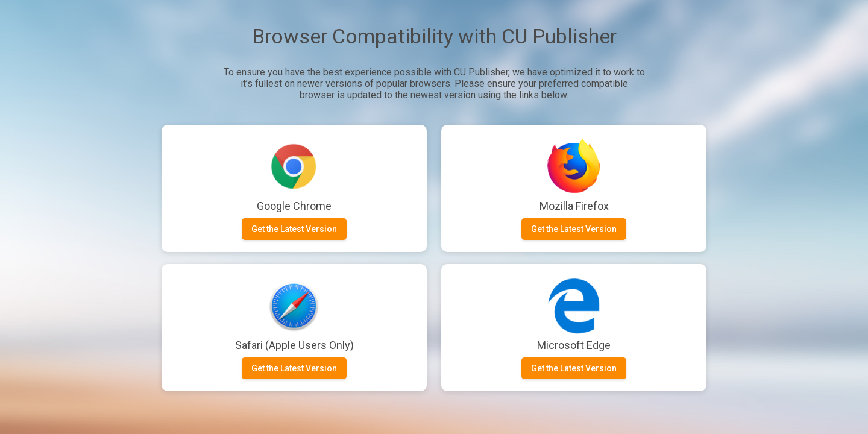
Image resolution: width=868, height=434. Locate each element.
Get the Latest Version (294, 229)
